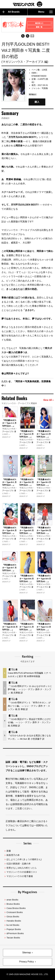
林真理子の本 (13, 855)
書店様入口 (43, 23)
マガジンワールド (28, 4)
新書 (9, 851)
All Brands (11, 12)
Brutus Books (13, 904)
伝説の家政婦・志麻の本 (19, 864)
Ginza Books (13, 916)
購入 (37, 102)
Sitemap (27, 953)
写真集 (45, 88)
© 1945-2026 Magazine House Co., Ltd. (27, 974)
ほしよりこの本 (24, 859)
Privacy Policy (27, 962)
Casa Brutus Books (16, 908)
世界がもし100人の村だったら (21, 868)
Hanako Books (14, 921)
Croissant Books (15, 912)
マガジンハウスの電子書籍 (20, 876)
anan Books (12, 900)
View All (48, 400)
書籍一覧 (44, 27)
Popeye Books (14, 929)
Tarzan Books (13, 938)
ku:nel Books (13, 925)
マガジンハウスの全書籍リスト (22, 872)
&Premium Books (15, 933)
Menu (45, 12)
